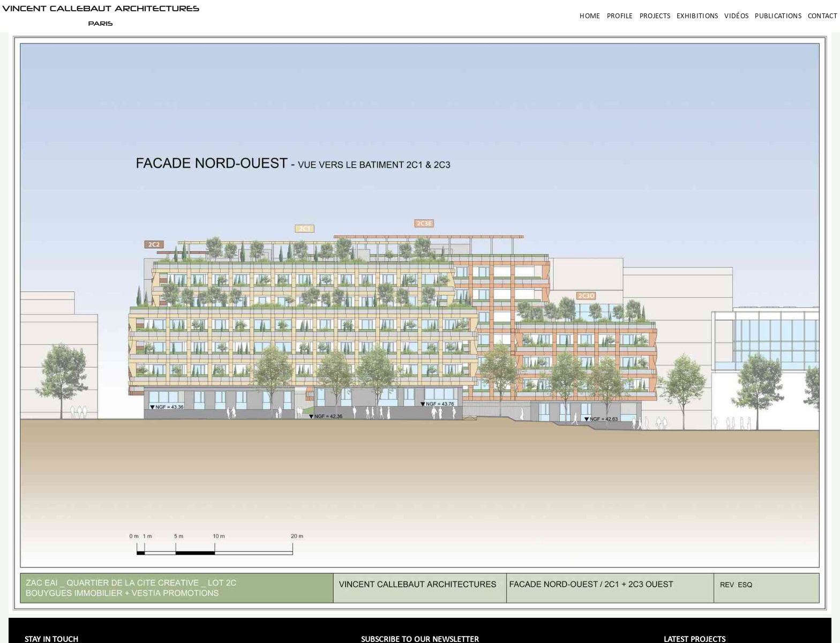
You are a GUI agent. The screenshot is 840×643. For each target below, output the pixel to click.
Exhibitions (697, 16)
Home (590, 16)
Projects (655, 16)
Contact (823, 16)
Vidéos (736, 16)
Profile (620, 16)
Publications (778, 16)
